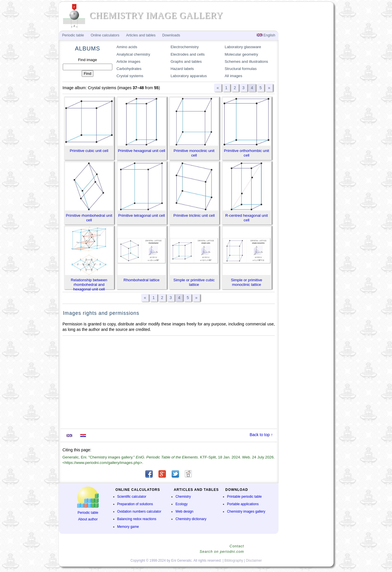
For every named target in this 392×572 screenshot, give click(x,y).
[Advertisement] (169, 382)
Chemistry (183, 497)
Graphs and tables (186, 62)
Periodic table (88, 513)
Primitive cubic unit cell (89, 151)
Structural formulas (241, 69)
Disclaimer (254, 561)
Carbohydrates (129, 69)
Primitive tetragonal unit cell (142, 215)
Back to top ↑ (261, 435)
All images (233, 76)
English (266, 35)
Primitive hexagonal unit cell (141, 151)
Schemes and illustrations (246, 62)
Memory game (128, 527)
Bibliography (234, 561)
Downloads (171, 35)
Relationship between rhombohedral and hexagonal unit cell (89, 285)
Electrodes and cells (188, 54)
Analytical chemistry (133, 54)
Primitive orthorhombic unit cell (247, 153)
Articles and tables (141, 35)
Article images (128, 62)
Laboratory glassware (243, 47)
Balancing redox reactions (137, 519)
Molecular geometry (241, 54)
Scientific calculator (132, 497)
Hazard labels (182, 69)
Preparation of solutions (135, 504)
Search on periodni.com (222, 552)
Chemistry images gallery (246, 512)
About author (88, 519)
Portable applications (243, 504)
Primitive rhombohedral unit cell (89, 218)
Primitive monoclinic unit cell (194, 153)
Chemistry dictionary (191, 519)
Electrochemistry (185, 47)
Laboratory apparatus (189, 76)
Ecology (181, 504)
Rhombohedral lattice (142, 280)
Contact (237, 546)
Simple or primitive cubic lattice (194, 282)
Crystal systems (130, 76)
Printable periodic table (244, 497)
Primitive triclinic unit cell (194, 215)
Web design (184, 512)
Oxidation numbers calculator (139, 512)
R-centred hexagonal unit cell (247, 218)
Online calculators (105, 35)
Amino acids (127, 47)
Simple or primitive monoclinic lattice (247, 282)
